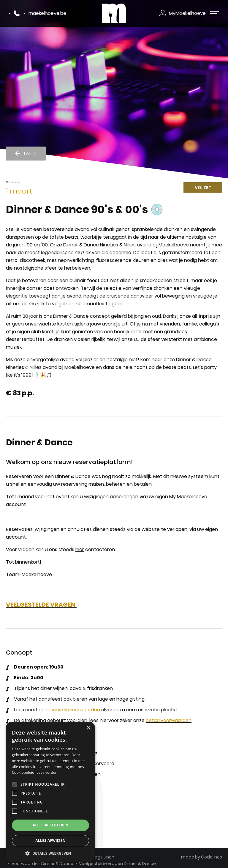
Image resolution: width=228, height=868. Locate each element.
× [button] (88, 728)
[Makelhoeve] (114, 13)
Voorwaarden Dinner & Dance (42, 864)
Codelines (212, 857)
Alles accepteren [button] (51, 825)
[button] (50, 853)
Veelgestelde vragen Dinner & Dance (117, 864)
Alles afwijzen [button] (50, 841)
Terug (30, 153)
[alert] (50, 792)
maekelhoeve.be (47, 13)
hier (80, 549)
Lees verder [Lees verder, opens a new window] (47, 772)
